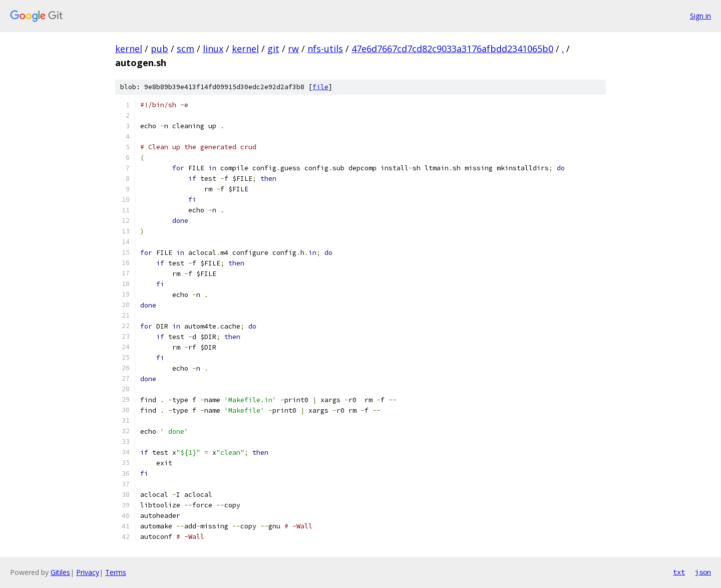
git (273, 49)
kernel (129, 49)
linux (213, 49)
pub (159, 49)
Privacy (88, 572)
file (320, 87)
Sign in (700, 16)
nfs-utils (325, 49)
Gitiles (60, 572)
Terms (116, 572)
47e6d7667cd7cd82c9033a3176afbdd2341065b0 (452, 49)
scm (186, 49)
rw (293, 49)
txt (679, 572)
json (703, 572)
